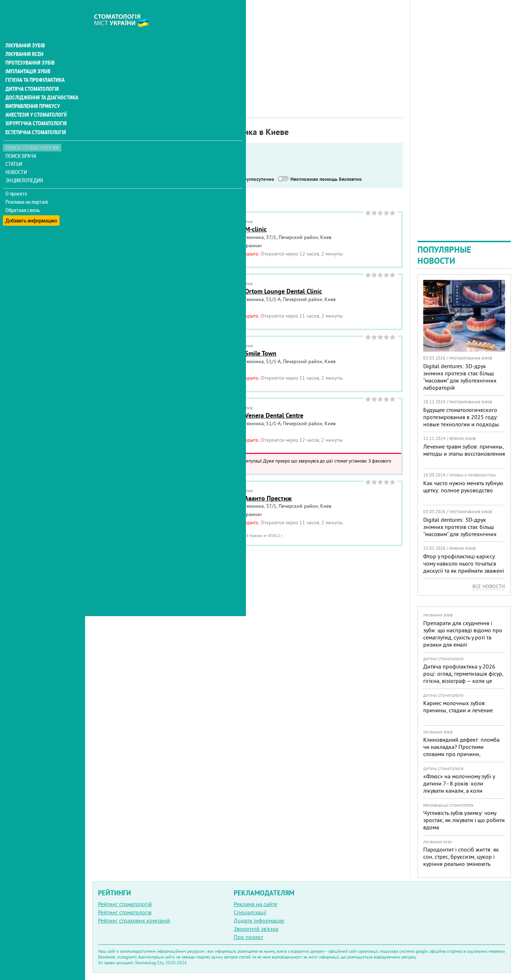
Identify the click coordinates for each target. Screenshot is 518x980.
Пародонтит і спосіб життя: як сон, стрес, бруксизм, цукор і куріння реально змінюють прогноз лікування (461, 860)
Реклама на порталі (27, 186)
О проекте (17, 178)
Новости (17, 156)
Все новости (489, 586)
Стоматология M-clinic (235, 229)
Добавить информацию (31, 202)
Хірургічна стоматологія (35, 108)
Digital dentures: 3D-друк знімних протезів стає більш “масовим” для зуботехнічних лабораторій (460, 377)
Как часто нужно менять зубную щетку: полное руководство (463, 487)
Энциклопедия (25, 164)
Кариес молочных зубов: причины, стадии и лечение (458, 707)
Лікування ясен (24, 39)
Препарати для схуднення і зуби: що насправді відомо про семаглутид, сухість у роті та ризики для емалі (463, 634)
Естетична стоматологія (34, 116)
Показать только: (115, 170)
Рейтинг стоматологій (125, 904)
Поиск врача (22, 140)
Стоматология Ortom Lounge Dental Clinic (263, 291)
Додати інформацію (259, 920)
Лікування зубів (25, 30)
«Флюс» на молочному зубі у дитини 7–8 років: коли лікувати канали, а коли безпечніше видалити (459, 787)
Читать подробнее (194, 467)
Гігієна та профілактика (34, 65)
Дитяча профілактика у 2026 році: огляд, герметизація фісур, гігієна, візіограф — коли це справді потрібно (463, 677)
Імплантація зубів (27, 56)
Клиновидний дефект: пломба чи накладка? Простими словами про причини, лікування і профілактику (461, 750)
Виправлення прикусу (32, 90)
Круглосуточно (257, 179)
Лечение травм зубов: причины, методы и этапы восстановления (464, 450)
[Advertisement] (248, 50)
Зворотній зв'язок (256, 929)
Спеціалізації (250, 912)
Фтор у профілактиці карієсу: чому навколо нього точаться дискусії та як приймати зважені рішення (464, 567)
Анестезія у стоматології (35, 99)
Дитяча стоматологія (31, 73)
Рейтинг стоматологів (125, 912)
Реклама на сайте (255, 904)
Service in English (128, 179)
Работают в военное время (194, 179)
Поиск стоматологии (32, 132)
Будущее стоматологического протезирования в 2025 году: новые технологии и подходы (461, 417)
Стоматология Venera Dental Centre (253, 415)
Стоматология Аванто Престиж (247, 498)
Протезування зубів (29, 47)
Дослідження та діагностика (40, 82)
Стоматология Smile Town (240, 353)
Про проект (248, 937)
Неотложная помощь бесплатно (326, 179)
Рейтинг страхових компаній (134, 920)
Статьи (15, 148)
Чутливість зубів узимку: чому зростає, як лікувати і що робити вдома (464, 820)
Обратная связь (23, 194)
